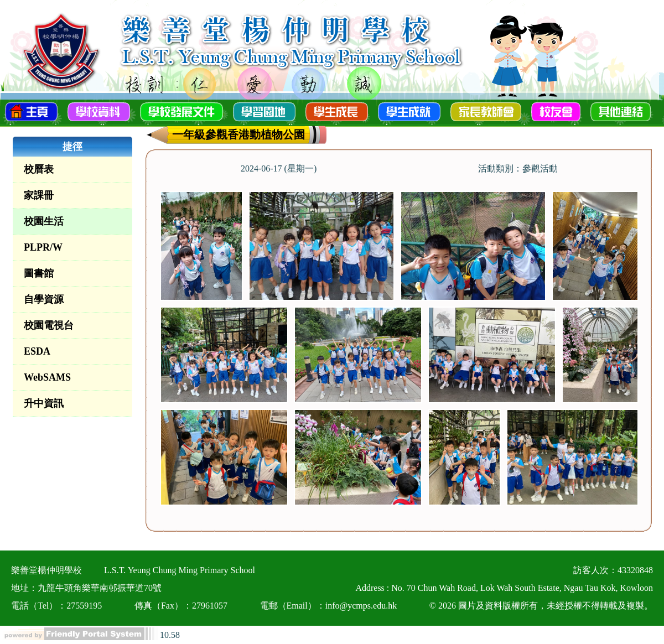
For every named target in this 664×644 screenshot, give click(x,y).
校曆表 (39, 169)
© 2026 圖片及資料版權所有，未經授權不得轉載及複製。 (541, 606)
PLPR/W (43, 247)
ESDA (37, 351)
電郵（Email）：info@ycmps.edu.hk (329, 606)
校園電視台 (49, 325)
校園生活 (44, 221)
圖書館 (39, 273)
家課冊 (39, 195)
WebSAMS (47, 377)
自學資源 (44, 299)
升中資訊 (44, 403)
